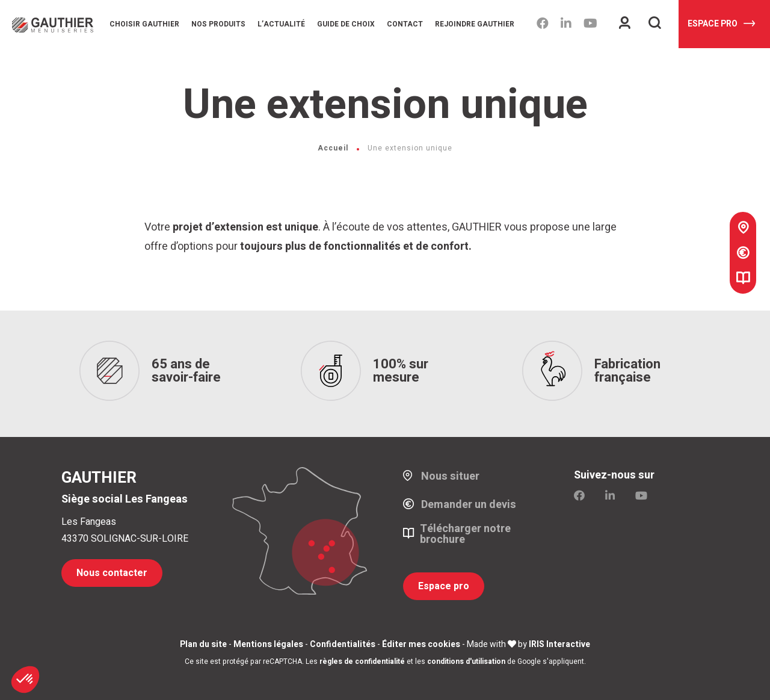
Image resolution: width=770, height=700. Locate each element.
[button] (25, 680)
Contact (405, 24)
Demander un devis (469, 505)
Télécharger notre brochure (465, 534)
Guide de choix (346, 24)
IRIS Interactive (559, 644)
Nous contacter (112, 573)
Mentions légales (268, 644)
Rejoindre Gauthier (475, 24)
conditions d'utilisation (466, 661)
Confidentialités (343, 644)
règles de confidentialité (362, 661)
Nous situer (450, 477)
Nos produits (218, 24)
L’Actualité (281, 24)
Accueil (333, 148)
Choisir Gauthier (144, 24)
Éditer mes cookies (421, 644)
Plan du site (203, 644)
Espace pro (721, 24)
